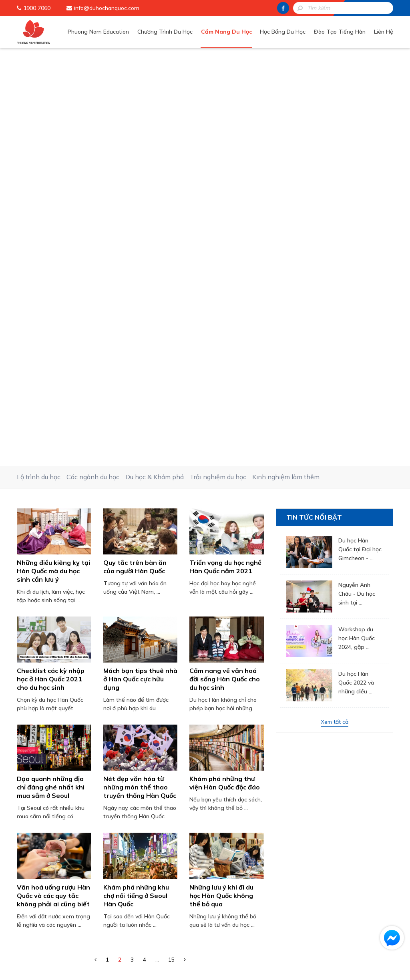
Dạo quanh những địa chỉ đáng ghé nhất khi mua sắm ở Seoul (51, 378)
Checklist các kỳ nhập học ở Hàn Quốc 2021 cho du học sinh (51, 269)
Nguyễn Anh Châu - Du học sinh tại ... (357, 184)
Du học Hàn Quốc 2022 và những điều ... (356, 273)
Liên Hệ (384, 32)
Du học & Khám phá (155, 67)
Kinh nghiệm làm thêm (286, 67)
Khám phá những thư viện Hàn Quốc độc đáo (225, 373)
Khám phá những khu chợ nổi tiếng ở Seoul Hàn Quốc (136, 486)
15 (171, 550)
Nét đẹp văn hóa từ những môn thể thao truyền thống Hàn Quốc (140, 378)
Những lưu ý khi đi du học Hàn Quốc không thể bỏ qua (221, 486)
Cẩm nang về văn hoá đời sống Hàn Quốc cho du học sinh (225, 269)
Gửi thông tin (211, 801)
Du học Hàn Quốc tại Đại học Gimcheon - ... (360, 140)
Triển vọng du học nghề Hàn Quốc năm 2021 (225, 157)
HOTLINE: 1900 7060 (211, 823)
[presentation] (211, 769)
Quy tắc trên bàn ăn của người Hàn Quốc (135, 157)
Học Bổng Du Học (283, 32)
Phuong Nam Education (100, 32)
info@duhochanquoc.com (107, 8)
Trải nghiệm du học (218, 67)
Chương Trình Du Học (166, 32)
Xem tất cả (335, 312)
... (157, 550)
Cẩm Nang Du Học (227, 32)
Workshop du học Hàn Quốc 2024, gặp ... (357, 229)
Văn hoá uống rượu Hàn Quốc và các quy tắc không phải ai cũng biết (53, 486)
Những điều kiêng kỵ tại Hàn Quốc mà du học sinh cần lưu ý (53, 161)
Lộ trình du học (39, 67)
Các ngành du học (93, 67)
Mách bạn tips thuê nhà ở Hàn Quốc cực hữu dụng (140, 269)
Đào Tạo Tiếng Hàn (340, 32)
